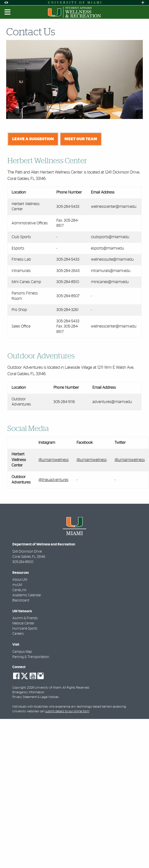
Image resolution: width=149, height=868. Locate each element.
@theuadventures (53, 480)
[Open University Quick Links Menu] (143, 3)
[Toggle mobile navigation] (8, 12)
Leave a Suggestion (33, 139)
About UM (20, 580)
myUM (17, 585)
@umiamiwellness (54, 460)
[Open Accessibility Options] (6, 3)
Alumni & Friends (25, 618)
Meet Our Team (81, 139)
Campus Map (22, 652)
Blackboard (21, 600)
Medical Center (23, 623)
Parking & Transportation (31, 657)
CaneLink (19, 590)
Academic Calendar (27, 595)
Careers (18, 634)
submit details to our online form (67, 711)
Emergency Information (28, 692)
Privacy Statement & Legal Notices (36, 697)
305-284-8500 (23, 562)
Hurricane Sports (25, 629)
